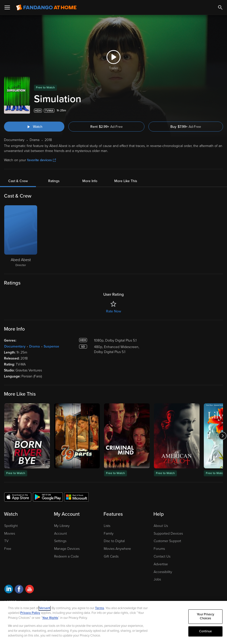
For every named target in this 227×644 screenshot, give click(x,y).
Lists (107, 526)
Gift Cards (111, 556)
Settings (60, 541)
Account (60, 534)
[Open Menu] (7, 7)
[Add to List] (221, 111)
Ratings (54, 181)
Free (8, 549)
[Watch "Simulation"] (34, 127)
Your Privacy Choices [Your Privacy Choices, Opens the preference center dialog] (205, 617)
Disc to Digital (114, 541)
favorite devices (42, 160)
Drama (35, 346)
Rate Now (113, 311)
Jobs (157, 579)
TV (6, 541)
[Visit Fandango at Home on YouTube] (30, 590)
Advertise (161, 564)
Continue (206, 631)
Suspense (51, 346)
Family (109, 534)
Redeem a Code (66, 556)
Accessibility (163, 572)
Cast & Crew (18, 181)
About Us (161, 526)
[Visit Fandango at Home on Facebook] (19, 590)
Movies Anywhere (117, 549)
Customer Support (167, 541)
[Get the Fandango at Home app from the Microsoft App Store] (77, 497)
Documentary (15, 346)
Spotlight (11, 526)
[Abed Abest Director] (21, 236)
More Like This (126, 181)
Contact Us (162, 556)
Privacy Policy (30, 613)
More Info (90, 181)
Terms (100, 608)
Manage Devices (67, 549)
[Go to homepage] (46, 7)
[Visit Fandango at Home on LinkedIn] (9, 590)
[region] (113, 622)
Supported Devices (168, 534)
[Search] (220, 7)
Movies (10, 534)
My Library (62, 526)
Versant (45, 608)
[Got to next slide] (222, 436)
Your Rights (50, 618)
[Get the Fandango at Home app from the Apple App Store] (18, 497)
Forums (159, 549)
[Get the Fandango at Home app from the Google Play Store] (48, 497)
